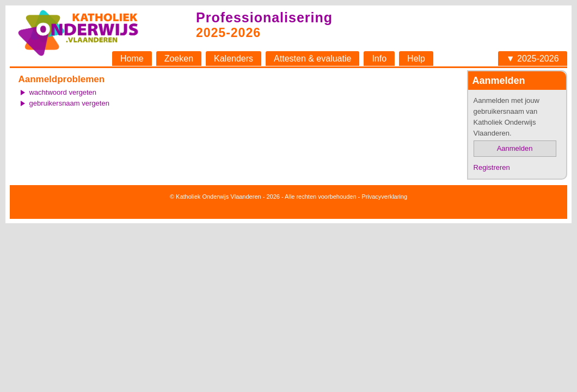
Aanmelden (515, 148)
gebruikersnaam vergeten (69, 103)
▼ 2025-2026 (533, 59)
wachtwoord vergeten (63, 92)
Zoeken (179, 59)
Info (379, 59)
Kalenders (234, 59)
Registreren (492, 167)
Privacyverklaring (384, 197)
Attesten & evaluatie (312, 59)
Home (132, 59)
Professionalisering (264, 17)
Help (416, 59)
